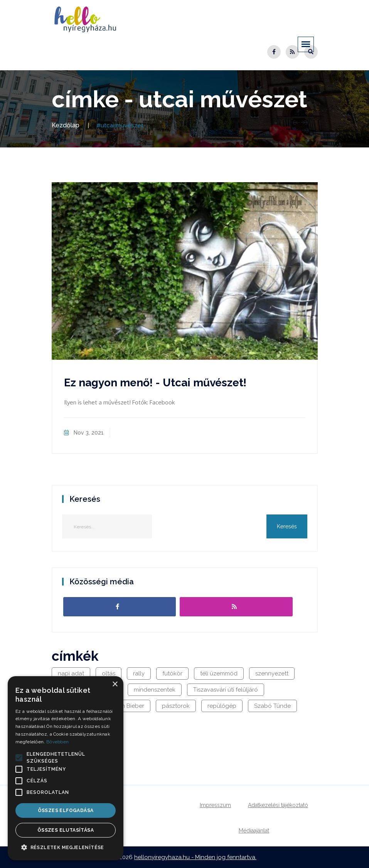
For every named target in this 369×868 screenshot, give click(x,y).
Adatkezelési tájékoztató (278, 805)
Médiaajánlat (254, 831)
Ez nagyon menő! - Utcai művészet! (155, 383)
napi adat (71, 673)
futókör (172, 673)
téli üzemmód (219, 673)
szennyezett (272, 673)
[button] (19, 758)
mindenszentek (155, 690)
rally (139, 673)
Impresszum (215, 805)
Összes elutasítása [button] (66, 830)
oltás (109, 673)
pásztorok (176, 706)
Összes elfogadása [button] (66, 810)
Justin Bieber (127, 706)
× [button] (115, 684)
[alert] (66, 768)
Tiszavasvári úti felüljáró (226, 690)
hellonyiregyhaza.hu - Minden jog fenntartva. (195, 857)
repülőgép (222, 706)
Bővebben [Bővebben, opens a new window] (57, 742)
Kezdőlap (66, 125)
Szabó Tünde (272, 706)
